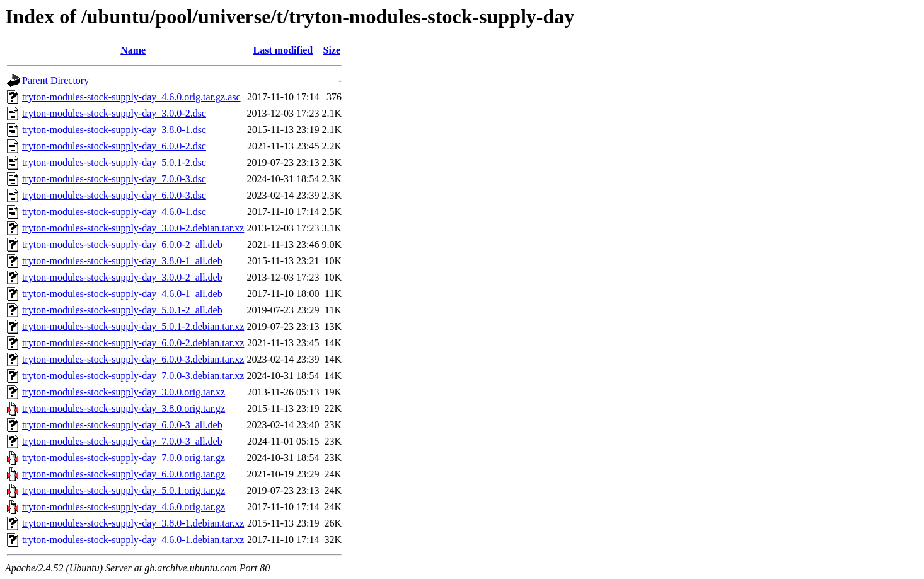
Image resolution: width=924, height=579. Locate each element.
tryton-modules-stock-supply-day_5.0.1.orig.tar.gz (124, 490)
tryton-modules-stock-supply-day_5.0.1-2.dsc (114, 162)
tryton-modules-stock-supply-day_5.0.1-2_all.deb (122, 310)
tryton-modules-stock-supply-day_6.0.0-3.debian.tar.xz (133, 359)
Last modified (283, 50)
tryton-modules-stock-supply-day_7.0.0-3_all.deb (122, 441)
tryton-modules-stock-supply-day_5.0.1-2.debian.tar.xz (133, 326)
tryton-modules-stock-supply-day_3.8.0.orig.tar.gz (124, 408)
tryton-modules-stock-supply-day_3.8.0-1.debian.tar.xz (133, 523)
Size (332, 50)
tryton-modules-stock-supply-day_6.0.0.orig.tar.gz (124, 474)
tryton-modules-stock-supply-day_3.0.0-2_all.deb (122, 277)
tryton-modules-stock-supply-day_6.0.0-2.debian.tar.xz (133, 343)
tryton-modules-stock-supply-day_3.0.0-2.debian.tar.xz (133, 228)
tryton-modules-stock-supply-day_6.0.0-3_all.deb (122, 425)
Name (133, 50)
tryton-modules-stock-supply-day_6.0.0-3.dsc (114, 195)
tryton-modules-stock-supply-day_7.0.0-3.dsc (114, 179)
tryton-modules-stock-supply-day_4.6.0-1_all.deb (122, 294)
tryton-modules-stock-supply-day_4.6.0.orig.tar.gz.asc (131, 97)
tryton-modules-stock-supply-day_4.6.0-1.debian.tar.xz (133, 540)
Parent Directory (55, 80)
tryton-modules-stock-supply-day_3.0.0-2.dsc (114, 113)
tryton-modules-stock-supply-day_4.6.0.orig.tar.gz (124, 507)
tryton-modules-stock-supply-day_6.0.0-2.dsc (114, 146)
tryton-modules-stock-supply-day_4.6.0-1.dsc (114, 212)
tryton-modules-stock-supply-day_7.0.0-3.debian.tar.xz (133, 376)
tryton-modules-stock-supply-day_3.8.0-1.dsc (114, 130)
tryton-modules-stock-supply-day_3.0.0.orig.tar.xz (124, 392)
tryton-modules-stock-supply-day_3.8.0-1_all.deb (122, 261)
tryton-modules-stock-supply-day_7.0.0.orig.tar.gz (124, 458)
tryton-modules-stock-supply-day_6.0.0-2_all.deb (122, 244)
